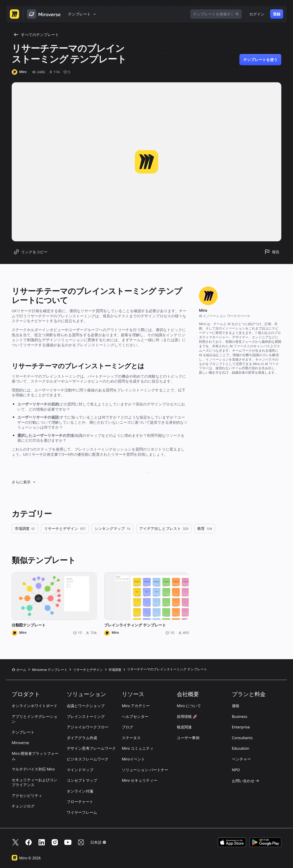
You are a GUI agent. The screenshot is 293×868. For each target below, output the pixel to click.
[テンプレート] (82, 14)
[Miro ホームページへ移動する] (15, 14)
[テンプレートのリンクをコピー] (31, 252)
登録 (277, 14)
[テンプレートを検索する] (216, 14)
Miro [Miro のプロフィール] (23, 633)
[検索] (237, 14)
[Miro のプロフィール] (19, 72)
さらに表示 (24, 482)
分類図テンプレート (29, 625)
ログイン (257, 14)
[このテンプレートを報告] (272, 252)
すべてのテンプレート (36, 35)
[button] (98, 842)
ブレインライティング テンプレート (135, 625)
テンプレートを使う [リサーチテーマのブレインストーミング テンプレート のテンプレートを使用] (260, 60)
